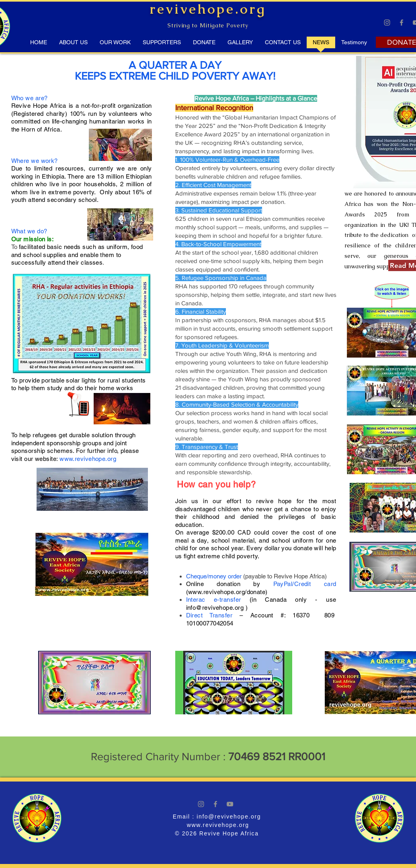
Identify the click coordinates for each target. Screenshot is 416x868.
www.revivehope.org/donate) (228, 592)
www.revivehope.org (88, 459)
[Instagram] (387, 23)
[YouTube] (230, 804)
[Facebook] (402, 23)
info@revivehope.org (215, 608)
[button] (354, 45)
